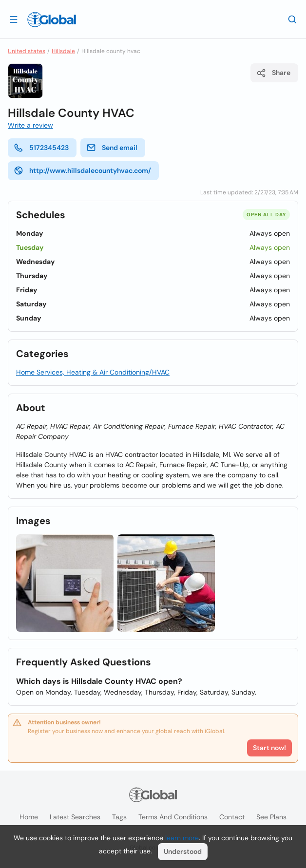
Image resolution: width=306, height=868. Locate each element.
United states (27, 51)
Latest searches (75, 817)
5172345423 (41, 148)
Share (273, 73)
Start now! (269, 748)
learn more (182, 838)
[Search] (292, 19)
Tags (119, 817)
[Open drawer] (14, 19)
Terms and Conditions (173, 817)
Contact (232, 817)
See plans (271, 817)
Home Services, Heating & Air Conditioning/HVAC (93, 372)
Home (29, 817)
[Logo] (52, 19)
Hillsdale (63, 51)
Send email (112, 148)
